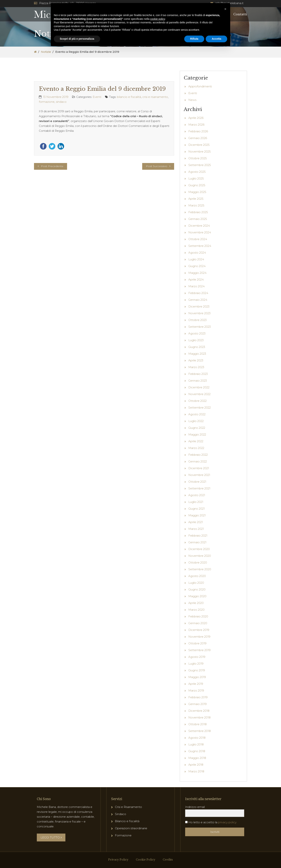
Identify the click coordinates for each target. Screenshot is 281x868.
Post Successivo (157, 166)
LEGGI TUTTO (51, 837)
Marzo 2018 (196, 771)
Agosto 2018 (197, 738)
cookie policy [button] (158, 19)
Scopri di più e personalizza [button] (77, 39)
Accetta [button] (216, 39)
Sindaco (121, 814)
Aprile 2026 (196, 118)
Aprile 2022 (196, 441)
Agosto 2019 (197, 657)
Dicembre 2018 (199, 711)
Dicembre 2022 (199, 387)
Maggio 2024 (197, 273)
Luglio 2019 (196, 664)
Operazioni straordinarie (131, 828)
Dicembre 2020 (199, 549)
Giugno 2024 (197, 266)
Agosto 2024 (197, 253)
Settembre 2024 (200, 246)
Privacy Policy (118, 860)
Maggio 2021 (197, 515)
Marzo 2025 (196, 205)
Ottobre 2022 (197, 401)
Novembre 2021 (199, 475)
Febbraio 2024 (198, 293)
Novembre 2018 (199, 717)
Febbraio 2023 (198, 374)
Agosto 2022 (197, 414)
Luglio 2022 (196, 421)
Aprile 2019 (196, 684)
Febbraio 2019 (198, 697)
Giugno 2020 (197, 589)
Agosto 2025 (197, 172)
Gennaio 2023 (198, 381)
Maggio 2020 (197, 596)
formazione (47, 102)
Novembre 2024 (200, 232)
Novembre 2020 (200, 556)
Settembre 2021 (199, 488)
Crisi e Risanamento (128, 807)
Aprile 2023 (196, 360)
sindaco (61, 102)
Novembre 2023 (199, 313)
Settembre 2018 (200, 731)
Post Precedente (52, 166)
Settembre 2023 (200, 327)
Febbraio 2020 (198, 616)
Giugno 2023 (197, 347)
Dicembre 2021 (199, 468)
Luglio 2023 (196, 340)
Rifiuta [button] (194, 39)
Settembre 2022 (200, 408)
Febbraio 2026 (198, 131)
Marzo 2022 (196, 448)
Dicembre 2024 (199, 226)
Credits (168, 860)
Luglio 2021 (196, 502)
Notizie (46, 52)
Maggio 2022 (197, 434)
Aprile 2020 (196, 603)
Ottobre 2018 (197, 724)
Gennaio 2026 (198, 138)
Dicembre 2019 (199, 630)
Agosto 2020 (197, 576)
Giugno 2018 (197, 751)
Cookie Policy (146, 860)
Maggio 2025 (197, 192)
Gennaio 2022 (198, 461)
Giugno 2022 (197, 428)
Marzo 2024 (196, 286)
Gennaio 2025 (198, 219)
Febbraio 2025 (198, 212)
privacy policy (227, 822)
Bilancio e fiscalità (127, 821)
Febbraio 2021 (198, 536)
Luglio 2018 (196, 744)
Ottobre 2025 (198, 158)
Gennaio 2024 (198, 300)
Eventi (97, 97)
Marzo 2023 (196, 367)
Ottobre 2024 (198, 239)
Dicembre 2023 (199, 306)
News (192, 100)
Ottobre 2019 (197, 643)
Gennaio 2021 (197, 542)
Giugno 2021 (197, 509)
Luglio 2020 (196, 583)
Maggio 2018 (197, 758)
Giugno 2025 (197, 185)
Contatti (240, 14)
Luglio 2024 (196, 259)
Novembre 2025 (200, 151)
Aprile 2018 (196, 765)
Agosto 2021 (197, 495)
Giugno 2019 (197, 670)
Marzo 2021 (196, 529)
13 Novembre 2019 (56, 97)
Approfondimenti (200, 86)
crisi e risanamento (155, 97)
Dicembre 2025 (199, 145)
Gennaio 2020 (198, 623)
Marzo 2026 (196, 125)
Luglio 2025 (196, 178)
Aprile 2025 (196, 199)
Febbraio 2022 (198, 455)
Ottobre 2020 (198, 562)
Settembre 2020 (200, 569)
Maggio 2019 (197, 677)
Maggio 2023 (197, 354)
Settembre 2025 (200, 165)
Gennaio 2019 (197, 704)
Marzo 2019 (196, 690)
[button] (225, 9)
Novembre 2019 (199, 637)
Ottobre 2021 (197, 482)
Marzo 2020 (196, 610)
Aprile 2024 (196, 280)
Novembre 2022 (199, 394)
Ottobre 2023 (197, 320)
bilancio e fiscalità (129, 97)
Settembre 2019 (199, 650)
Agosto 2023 (197, 333)
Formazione (123, 835)
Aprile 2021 (196, 522)
